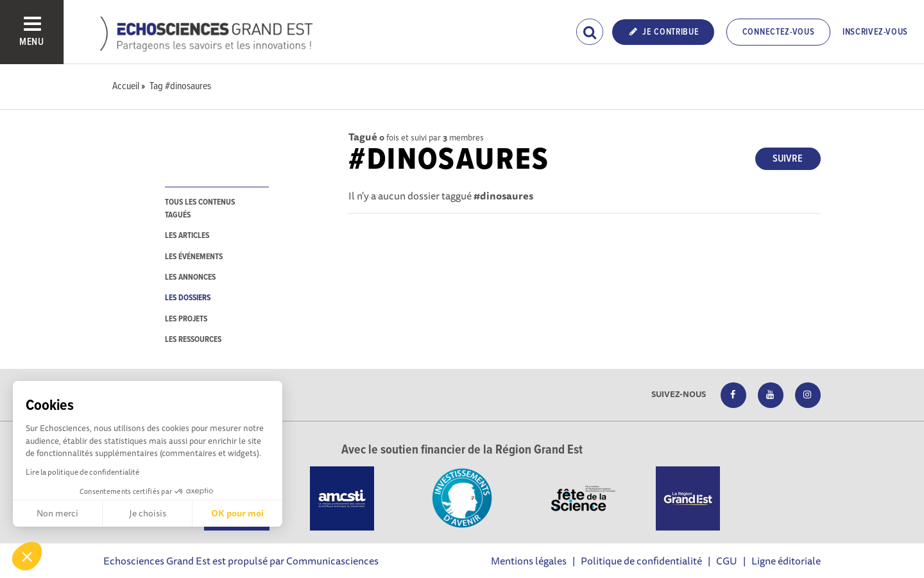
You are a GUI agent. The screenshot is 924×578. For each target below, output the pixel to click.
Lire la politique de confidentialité (82, 472)
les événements (194, 257)
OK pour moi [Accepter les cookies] (237, 513)
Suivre (788, 159)
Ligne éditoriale (786, 561)
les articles (187, 236)
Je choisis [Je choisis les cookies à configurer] (148, 513)
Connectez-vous (779, 32)
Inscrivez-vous (875, 32)
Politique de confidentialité (641, 561)
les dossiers (188, 298)
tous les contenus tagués (200, 208)
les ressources (193, 340)
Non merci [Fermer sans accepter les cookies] (57, 513)
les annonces (190, 277)
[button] (27, 556)
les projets (186, 319)
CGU (727, 561)
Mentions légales (529, 561)
